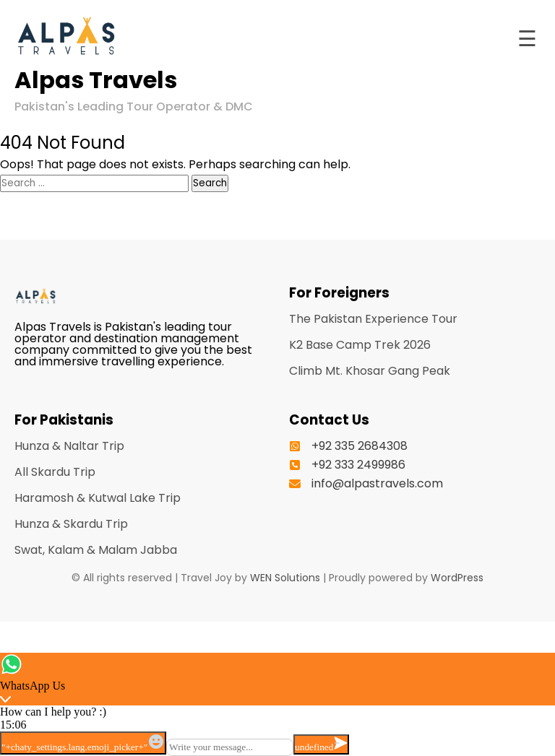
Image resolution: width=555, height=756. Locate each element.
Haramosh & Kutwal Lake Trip (98, 498)
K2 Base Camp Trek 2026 (360, 345)
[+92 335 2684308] (348, 446)
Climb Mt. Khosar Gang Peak (370, 371)
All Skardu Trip (55, 472)
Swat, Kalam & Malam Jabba (96, 550)
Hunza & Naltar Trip (69, 446)
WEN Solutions (285, 578)
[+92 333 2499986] (347, 465)
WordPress (457, 578)
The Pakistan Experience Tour (373, 319)
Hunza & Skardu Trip (71, 524)
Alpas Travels (96, 80)
